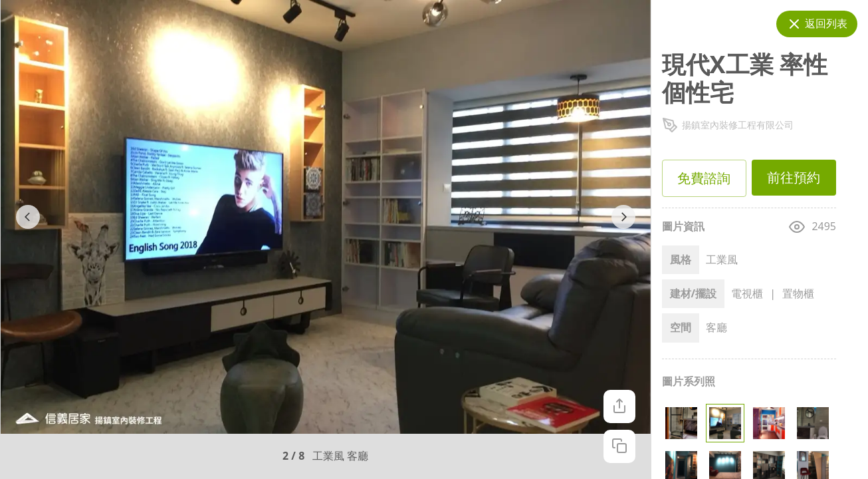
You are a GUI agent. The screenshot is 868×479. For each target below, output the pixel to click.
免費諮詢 (704, 178)
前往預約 (794, 178)
